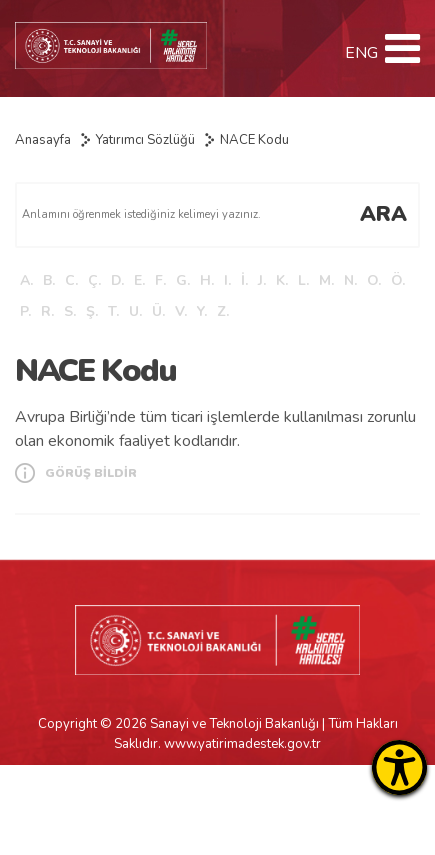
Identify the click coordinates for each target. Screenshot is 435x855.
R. (47, 311)
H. (207, 280)
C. (71, 280)
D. (117, 280)
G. (183, 280)
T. (113, 311)
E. (139, 280)
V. (181, 311)
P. (25, 311)
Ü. (158, 311)
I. (227, 280)
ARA (383, 214)
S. (70, 311)
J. (262, 280)
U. (135, 311)
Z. (223, 311)
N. (350, 280)
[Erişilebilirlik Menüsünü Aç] (399, 767)
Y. (202, 311)
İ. (244, 280)
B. (49, 280)
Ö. (398, 280)
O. (374, 280)
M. (326, 280)
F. (160, 280)
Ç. (94, 280)
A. (26, 280)
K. (282, 280)
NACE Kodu (254, 140)
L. (303, 280)
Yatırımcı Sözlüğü (145, 140)
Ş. (92, 311)
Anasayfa (43, 140)
